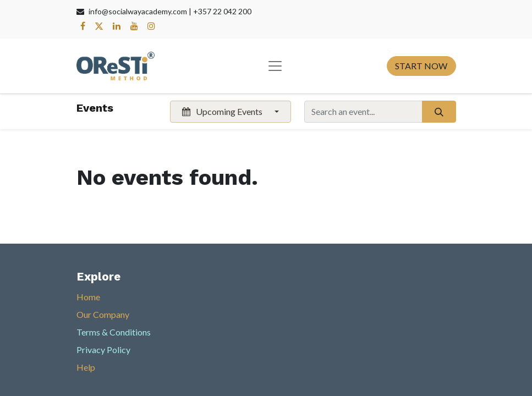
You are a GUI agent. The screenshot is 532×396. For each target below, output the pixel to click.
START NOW (421, 66)
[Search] (439, 112)
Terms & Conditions (114, 332)
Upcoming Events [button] (223, 111)
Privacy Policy (103, 350)
